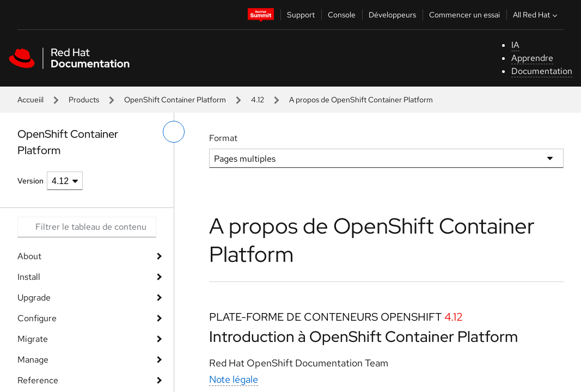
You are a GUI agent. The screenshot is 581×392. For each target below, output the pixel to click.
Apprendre (532, 58)
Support (301, 15)
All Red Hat (536, 15)
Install (29, 277)
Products (84, 100)
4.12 (258, 100)
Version (30, 181)
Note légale (234, 379)
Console (342, 15)
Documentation (542, 71)
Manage (33, 360)
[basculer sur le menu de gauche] (174, 132)
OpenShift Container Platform (175, 100)
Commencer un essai (464, 15)
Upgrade (34, 298)
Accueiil (30, 100)
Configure (37, 318)
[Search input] (87, 227)
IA (515, 45)
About (29, 256)
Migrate (33, 339)
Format (223, 138)
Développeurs (392, 15)
